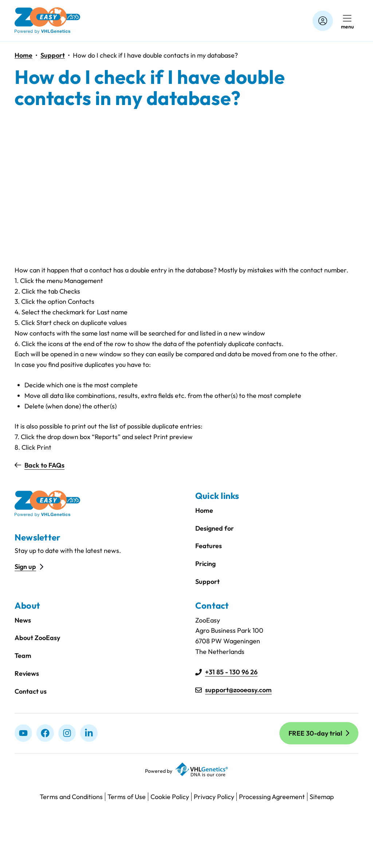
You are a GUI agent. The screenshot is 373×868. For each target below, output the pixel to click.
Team (23, 656)
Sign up (25, 567)
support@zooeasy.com (238, 690)
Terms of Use (127, 797)
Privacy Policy (214, 797)
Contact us (31, 691)
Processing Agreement (272, 797)
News (23, 620)
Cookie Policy (170, 797)
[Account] (323, 21)
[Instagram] (67, 733)
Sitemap (322, 797)
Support (53, 55)
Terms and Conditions (71, 797)
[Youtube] (23, 733)
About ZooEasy (37, 638)
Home (23, 55)
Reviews (27, 673)
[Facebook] (45, 733)
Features (209, 546)
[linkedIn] (89, 733)
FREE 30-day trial (315, 733)
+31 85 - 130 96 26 (231, 672)
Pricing (205, 564)
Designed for (215, 528)
